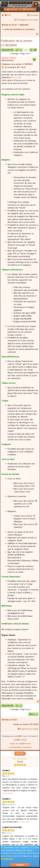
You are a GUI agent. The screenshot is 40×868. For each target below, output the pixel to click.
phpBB (18, 736)
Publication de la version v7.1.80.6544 (17, 64)
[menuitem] (8, 15)
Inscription (28, 9)
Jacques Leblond (9, 58)
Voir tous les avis (20, 759)
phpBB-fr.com (25, 743)
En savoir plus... (7, 859)
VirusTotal (16, 77)
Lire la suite (7, 793)
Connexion (12, 9)
